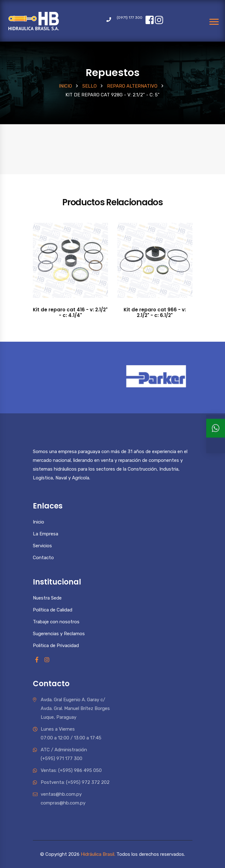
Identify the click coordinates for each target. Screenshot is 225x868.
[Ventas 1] (216, 438)
